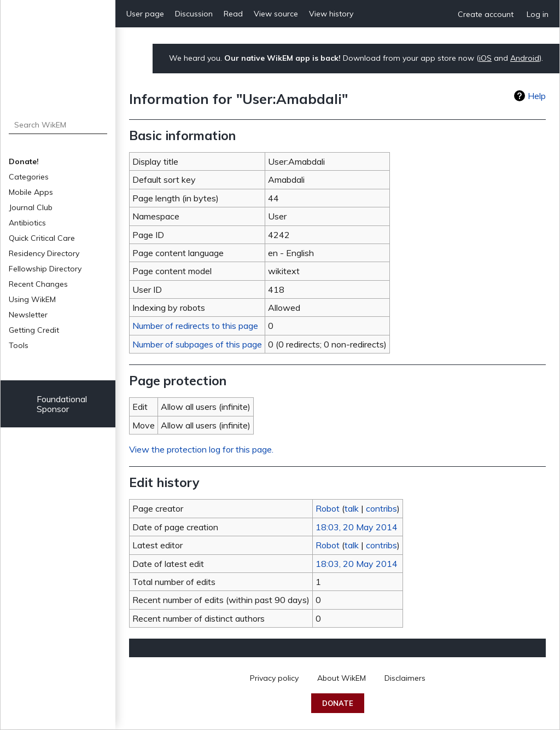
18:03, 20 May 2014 (357, 527)
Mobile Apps (31, 192)
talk (352, 508)
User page (145, 14)
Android (525, 58)
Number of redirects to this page (195, 326)
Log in (538, 14)
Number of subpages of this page (197, 344)
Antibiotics (27, 223)
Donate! (24, 161)
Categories (29, 177)
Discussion (194, 14)
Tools (19, 345)
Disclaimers (405, 678)
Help (537, 96)
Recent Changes (38, 284)
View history (331, 14)
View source (276, 14)
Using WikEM (32, 299)
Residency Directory (44, 253)
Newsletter (28, 315)
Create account (486, 14)
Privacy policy (274, 678)
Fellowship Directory (45, 269)
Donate (338, 703)
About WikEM (342, 678)
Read (233, 14)
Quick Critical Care (42, 238)
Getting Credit (34, 330)
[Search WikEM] (58, 125)
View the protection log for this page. (201, 449)
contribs (381, 508)
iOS (485, 58)
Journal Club (31, 207)
